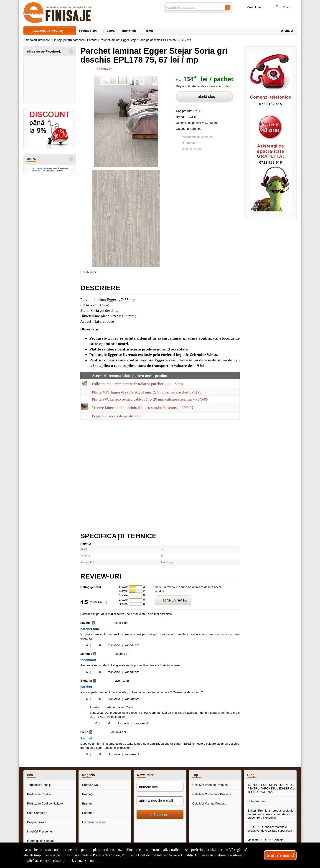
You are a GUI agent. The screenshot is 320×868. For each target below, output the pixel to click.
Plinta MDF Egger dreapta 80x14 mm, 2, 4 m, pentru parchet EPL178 (147, 392)
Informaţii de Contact (41, 841)
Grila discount (256, 801)
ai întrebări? (189, 143)
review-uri (105, 69)
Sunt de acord (280, 855)
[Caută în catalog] (227, 7)
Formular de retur (94, 822)
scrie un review (192, 149)
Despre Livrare (37, 822)
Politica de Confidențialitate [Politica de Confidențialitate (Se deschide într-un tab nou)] (142, 855)
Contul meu (251, 7)
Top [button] (195, 775)
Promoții (88, 794)
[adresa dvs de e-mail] (160, 801)
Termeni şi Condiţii (39, 785)
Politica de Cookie (39, 794)
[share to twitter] (121, 271)
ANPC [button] (32, 159)
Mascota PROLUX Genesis (265, 840)
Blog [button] (251, 775)
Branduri (88, 803)
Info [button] (30, 775)
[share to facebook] (102, 271)
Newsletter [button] (145, 775)
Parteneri (88, 813)
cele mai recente (113, 614)
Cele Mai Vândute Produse (210, 785)
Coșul (281, 7)
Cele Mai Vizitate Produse (209, 803)
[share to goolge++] (112, 271)
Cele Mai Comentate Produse (212, 794)
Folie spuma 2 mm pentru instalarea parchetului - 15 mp (137, 384)
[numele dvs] (160, 787)
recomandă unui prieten (197, 137)
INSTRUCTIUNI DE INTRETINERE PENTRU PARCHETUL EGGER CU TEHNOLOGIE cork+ (271, 788)
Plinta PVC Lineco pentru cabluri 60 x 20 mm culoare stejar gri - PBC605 (150, 399)
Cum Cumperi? (37, 813)
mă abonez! (160, 815)
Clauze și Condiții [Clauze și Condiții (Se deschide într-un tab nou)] (180, 855)
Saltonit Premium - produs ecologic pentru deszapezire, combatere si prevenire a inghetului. (270, 814)
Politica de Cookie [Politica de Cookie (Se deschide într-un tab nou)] (106, 855)
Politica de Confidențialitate (45, 803)
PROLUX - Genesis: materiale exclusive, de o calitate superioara (270, 829)
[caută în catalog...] (193, 7)
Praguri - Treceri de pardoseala (117, 416)
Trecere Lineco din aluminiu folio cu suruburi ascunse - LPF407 (143, 408)
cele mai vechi (136, 614)
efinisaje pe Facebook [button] (44, 51)
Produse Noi (90, 785)
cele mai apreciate (160, 614)
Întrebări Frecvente (39, 831)
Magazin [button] (88, 775)
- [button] (71, 51)
